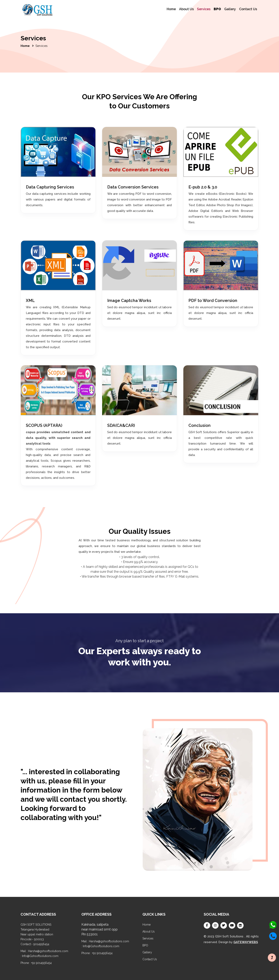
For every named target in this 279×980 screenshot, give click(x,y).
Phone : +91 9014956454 (36, 963)
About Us (186, 9)
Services (204, 9)
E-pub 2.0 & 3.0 (203, 187)
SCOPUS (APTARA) (44, 425)
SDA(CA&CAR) (121, 425)
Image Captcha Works (129, 301)
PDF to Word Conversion (213, 301)
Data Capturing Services (50, 187)
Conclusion (200, 425)
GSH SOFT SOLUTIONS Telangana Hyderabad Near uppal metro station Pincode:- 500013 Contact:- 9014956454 (37, 934)
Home (171, 9)
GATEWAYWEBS (246, 942)
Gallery (230, 9)
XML (30, 301)
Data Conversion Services (133, 187)
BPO (145, 945)
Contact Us (248, 9)
